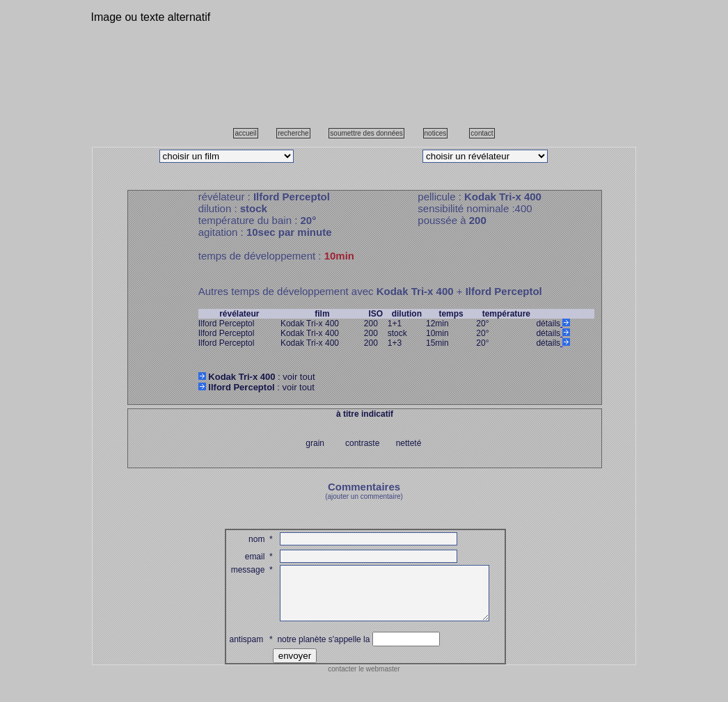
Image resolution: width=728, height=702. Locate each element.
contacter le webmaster (364, 679)
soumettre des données (366, 133)
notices (436, 133)
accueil (245, 133)
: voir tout (257, 377)
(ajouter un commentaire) (364, 496)
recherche (293, 133)
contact (482, 133)
